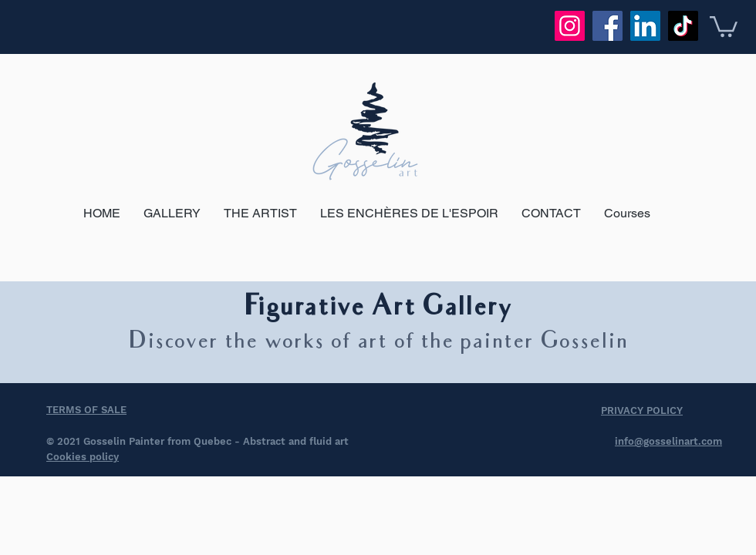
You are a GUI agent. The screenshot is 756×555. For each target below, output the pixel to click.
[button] (724, 25)
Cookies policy (83, 457)
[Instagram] (570, 26)
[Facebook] (607, 26)
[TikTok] (683, 26)
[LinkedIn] (645, 26)
